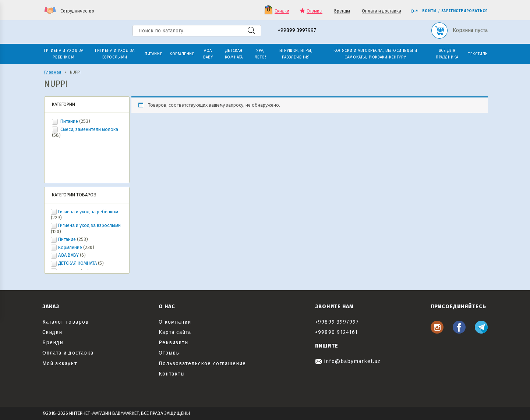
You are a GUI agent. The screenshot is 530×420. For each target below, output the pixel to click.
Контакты (172, 374)
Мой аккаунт (60, 364)
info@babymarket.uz (348, 361)
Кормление (70, 247)
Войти (423, 11)
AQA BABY (68, 255)
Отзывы (315, 11)
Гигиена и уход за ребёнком (88, 212)
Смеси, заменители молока (89, 129)
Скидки (282, 11)
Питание (69, 121)
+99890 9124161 (336, 332)
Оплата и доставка (381, 11)
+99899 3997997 (297, 31)
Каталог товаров (66, 322)
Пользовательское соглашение (202, 364)
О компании (175, 322)
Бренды (342, 11)
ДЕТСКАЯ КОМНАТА (77, 263)
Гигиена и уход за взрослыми (89, 225)
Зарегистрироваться (465, 11)
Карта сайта (175, 332)
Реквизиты (174, 343)
